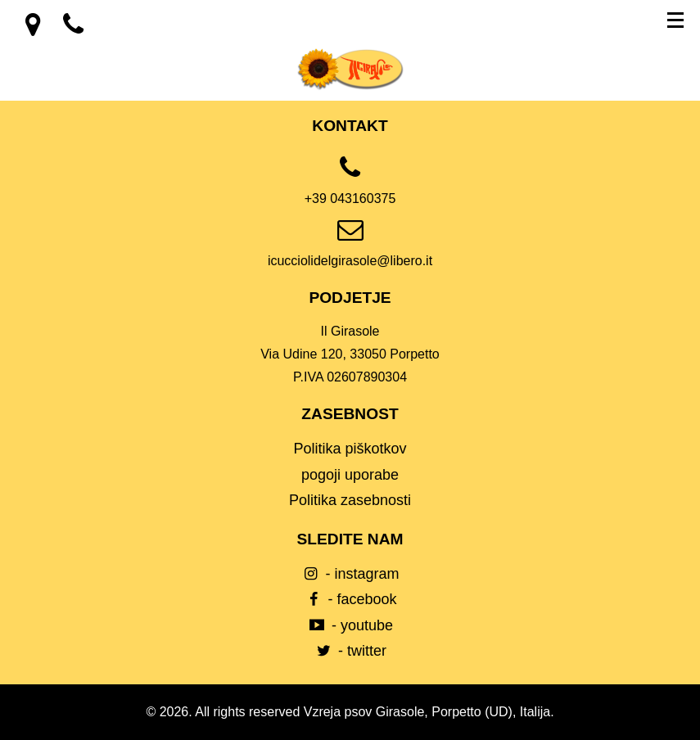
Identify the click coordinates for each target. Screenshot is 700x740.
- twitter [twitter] (350, 651)
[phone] (350, 187)
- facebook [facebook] (350, 599)
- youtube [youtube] (350, 625)
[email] (350, 249)
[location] (35, 29)
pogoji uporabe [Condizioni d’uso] (350, 475)
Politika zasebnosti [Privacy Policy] (350, 500)
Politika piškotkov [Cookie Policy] (350, 449)
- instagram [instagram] (350, 574)
